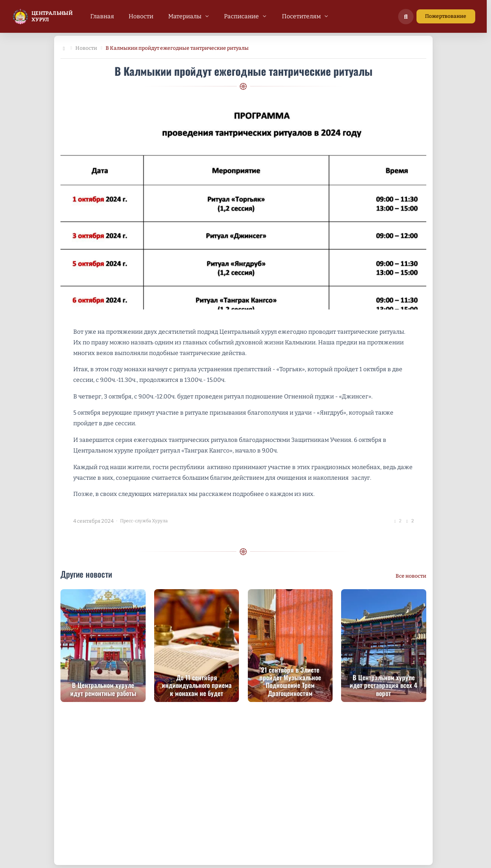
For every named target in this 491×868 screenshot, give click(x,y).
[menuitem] (102, 16)
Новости (86, 48)
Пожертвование (446, 16)
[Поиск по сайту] (406, 17)
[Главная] (64, 49)
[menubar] (209, 16)
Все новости (411, 576)
